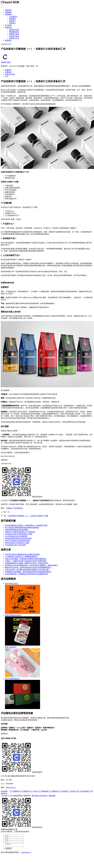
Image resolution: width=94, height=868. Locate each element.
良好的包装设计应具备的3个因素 (17, 543)
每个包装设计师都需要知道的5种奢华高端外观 (22, 528)
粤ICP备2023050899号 (40, 796)
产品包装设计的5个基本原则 (15, 545)
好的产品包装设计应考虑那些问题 (17, 541)
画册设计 (12, 21)
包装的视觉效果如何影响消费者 (17, 530)
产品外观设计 (85, 791)
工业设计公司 (74, 791)
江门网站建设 (44, 791)
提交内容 (8, 849)
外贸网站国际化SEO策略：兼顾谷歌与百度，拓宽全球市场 (26, 563)
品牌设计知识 (14, 30)
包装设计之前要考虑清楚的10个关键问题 (20, 532)
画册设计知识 (14, 34)
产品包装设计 (18, 508)
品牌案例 (8, 14)
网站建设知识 (14, 32)
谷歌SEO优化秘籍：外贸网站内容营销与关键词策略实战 (26, 559)
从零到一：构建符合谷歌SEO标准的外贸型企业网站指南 (26, 561)
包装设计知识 (14, 36)
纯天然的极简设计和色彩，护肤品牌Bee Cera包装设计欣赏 (26, 525)
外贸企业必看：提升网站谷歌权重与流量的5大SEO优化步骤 (27, 570)
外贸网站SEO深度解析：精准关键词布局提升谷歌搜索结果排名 (28, 572)
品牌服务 (8, 12)
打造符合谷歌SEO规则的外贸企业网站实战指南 (22, 554)
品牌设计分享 (14, 38)
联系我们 (8, 40)
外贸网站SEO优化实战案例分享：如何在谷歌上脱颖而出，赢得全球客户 (31, 565)
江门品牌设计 (25, 791)
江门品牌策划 (14, 791)
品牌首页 (8, 10)
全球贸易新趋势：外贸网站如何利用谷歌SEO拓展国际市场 (26, 574)
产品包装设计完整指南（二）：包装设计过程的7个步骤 (28, 516)
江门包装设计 (64, 791)
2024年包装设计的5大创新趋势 (16, 536)
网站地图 (52, 796)
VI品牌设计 (13, 17)
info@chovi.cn (11, 787)
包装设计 (12, 23)
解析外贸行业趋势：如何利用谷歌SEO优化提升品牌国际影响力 (28, 567)
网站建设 (12, 19)
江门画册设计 (54, 791)
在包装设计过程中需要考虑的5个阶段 (19, 534)
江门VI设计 (34, 791)
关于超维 (8, 25)
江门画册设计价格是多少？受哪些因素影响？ (22, 557)
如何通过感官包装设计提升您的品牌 (18, 538)
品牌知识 (8, 27)
